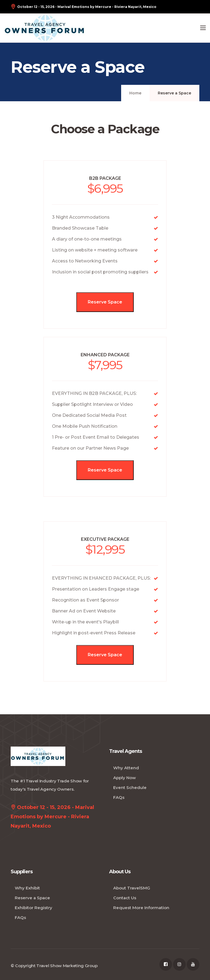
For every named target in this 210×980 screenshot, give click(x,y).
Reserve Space (105, 302)
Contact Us (125, 898)
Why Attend (126, 768)
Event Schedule (130, 787)
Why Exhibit (27, 888)
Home (135, 93)
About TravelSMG (132, 888)
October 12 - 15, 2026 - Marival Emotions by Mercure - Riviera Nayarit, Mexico (84, 7)
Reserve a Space (32, 898)
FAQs (119, 797)
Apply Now (125, 778)
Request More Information (141, 908)
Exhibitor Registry (33, 908)
